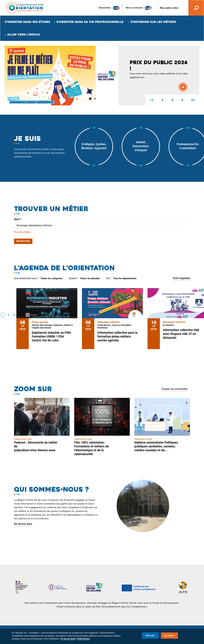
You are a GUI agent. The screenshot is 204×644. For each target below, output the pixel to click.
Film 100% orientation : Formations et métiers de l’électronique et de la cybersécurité (92, 448)
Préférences (83, 639)
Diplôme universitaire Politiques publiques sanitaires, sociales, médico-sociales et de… (156, 446)
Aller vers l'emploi (24, 34)
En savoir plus (23, 524)
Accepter (170, 636)
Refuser (150, 636)
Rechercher (23, 241)
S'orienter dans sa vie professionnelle (90, 22)
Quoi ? (18, 219)
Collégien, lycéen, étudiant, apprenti (94, 146)
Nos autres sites (169, 8)
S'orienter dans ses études (28, 22)
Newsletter (110, 8)
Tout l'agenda (181, 278)
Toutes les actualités (175, 389)
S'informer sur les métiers (153, 22)
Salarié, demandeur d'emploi (141, 146)
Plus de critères (22, 232)
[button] (151, 100)
